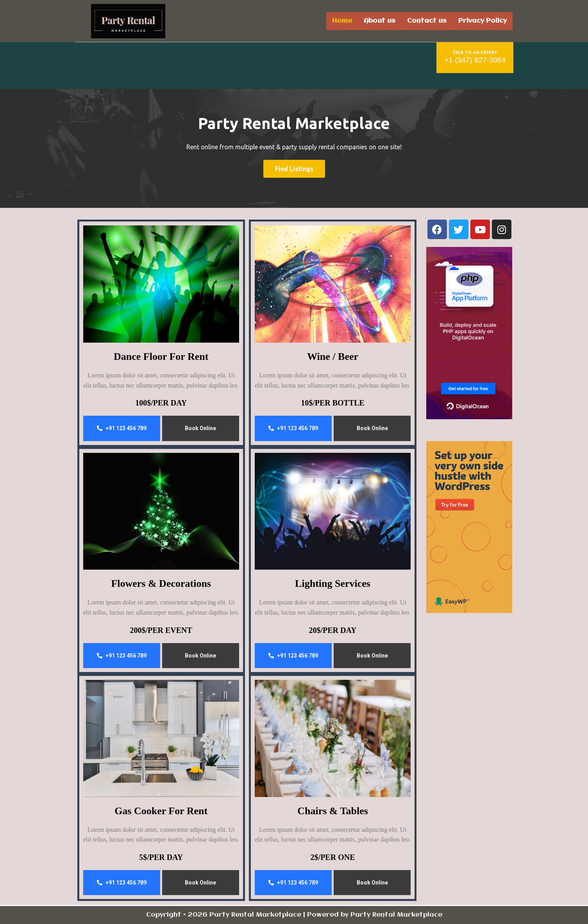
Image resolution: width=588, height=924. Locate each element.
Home (342, 21)
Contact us (427, 21)
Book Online (200, 428)
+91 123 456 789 (122, 428)
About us (380, 21)
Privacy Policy (483, 21)
